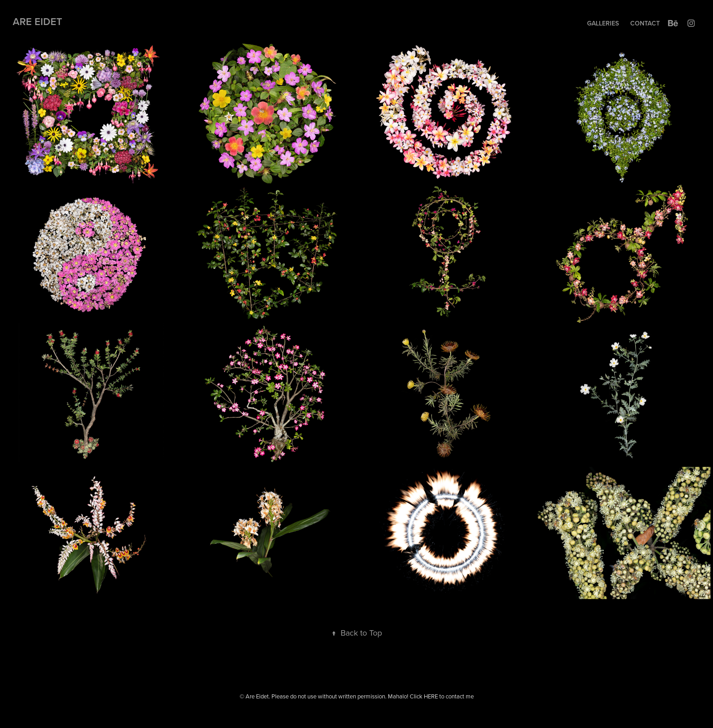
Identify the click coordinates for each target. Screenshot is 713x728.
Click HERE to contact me (442, 696)
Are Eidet (38, 21)
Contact (645, 23)
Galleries (603, 23)
